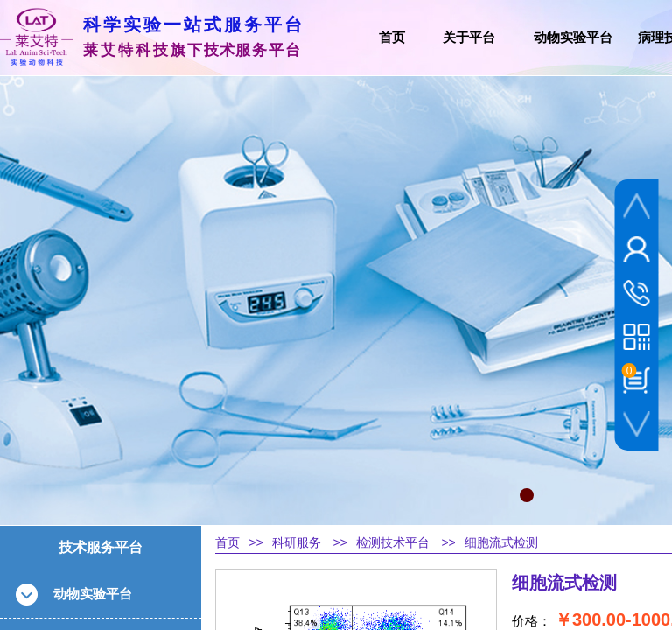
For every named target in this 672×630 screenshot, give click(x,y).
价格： (532, 621)
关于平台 (469, 38)
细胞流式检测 (501, 543)
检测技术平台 (393, 543)
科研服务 (297, 543)
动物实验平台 (573, 38)
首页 (227, 543)
